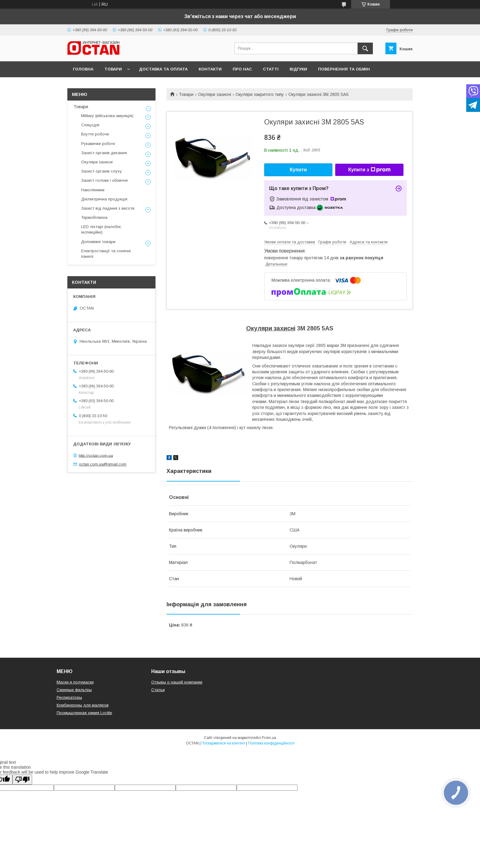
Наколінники (93, 190)
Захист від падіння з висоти (108, 208)
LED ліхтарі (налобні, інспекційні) (101, 229)
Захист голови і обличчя (104, 180)
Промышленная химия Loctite (84, 713)
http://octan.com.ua (96, 455)
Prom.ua (269, 738)
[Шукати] (365, 48)
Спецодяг (90, 125)
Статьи (158, 690)
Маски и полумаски (75, 682)
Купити (298, 170)
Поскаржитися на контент (223, 743)
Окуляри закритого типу (260, 94)
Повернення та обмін (344, 69)
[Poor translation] (22, 780)
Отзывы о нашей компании (177, 682)
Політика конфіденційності (271, 743)
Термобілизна (94, 217)
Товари (113, 69)
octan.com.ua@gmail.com (103, 464)
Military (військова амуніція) (107, 116)
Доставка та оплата (163, 69)
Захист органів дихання (104, 153)
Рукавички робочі (98, 144)
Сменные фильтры (74, 690)
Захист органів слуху (101, 171)
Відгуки (298, 69)
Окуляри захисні (215, 94)
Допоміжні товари (98, 242)
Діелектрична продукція (104, 199)
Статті (271, 69)
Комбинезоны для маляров (83, 705)
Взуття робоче (95, 134)
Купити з (369, 170)
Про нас (242, 69)
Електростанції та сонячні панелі (106, 254)
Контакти (210, 69)
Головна (83, 69)
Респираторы (69, 697)
